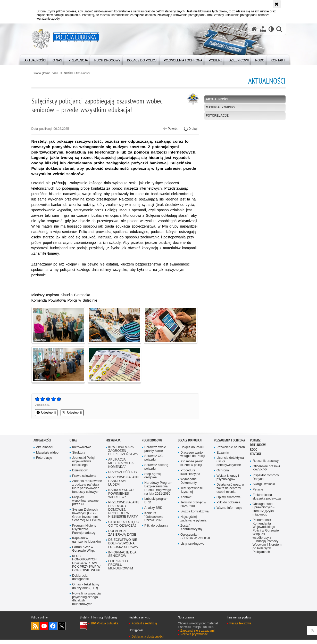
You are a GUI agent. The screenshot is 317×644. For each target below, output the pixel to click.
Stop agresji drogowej (153, 476)
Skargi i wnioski (264, 484)
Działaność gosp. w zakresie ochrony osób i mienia (231, 488)
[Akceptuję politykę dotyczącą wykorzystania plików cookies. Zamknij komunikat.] (277, 4)
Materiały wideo (220, 108)
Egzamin (223, 452)
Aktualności (85, 73)
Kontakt (186, 497)
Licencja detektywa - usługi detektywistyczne (231, 461)
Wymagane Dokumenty (189, 481)
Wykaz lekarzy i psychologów (228, 477)
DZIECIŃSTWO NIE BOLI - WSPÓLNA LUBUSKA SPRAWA (123, 544)
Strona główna (44, 73)
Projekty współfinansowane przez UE (85, 505)
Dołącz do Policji (190, 440)
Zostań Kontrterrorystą (191, 528)
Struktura (79, 452)
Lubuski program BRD (156, 501)
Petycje (258, 490)
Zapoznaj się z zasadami (197, 635)
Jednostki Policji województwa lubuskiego (84, 461)
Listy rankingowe (193, 544)
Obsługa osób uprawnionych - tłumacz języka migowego (264, 509)
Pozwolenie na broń (231, 447)
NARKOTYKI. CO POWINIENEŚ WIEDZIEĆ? (121, 494)
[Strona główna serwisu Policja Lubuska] (254, 29)
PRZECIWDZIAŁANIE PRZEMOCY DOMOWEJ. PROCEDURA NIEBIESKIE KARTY (123, 510)
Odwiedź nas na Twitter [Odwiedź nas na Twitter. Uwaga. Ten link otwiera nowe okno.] (62, 630)
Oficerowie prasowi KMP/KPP (266, 468)
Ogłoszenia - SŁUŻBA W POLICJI (195, 537)
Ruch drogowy (152, 440)
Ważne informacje (230, 508)
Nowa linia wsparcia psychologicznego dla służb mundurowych (87, 603)
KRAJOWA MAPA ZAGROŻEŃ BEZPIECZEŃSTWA (123, 451)
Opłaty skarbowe (229, 497)
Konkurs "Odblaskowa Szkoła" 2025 (154, 517)
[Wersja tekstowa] (271, 29)
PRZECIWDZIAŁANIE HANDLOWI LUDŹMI (123, 481)
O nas (73, 440)
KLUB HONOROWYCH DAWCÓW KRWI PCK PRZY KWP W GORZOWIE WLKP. (86, 567)
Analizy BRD (153, 508)
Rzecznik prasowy (266, 461)
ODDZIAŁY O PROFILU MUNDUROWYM (121, 565)
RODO (254, 449)
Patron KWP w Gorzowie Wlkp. (84, 553)
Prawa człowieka (84, 476)
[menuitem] (35, 59)
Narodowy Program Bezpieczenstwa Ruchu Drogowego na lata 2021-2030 (158, 488)
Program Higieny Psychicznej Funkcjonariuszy (84, 533)
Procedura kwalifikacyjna (190, 472)
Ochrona (223, 470)
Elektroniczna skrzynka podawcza (267, 497)
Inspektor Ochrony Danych (266, 477)
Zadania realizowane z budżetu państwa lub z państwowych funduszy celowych (87, 488)
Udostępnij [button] (48, 413)
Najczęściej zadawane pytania (194, 519)
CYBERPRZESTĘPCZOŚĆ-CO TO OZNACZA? (123, 524)
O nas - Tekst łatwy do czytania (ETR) (86, 591)
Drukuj (190, 128)
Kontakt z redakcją (144, 628)
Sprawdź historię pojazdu (156, 467)
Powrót (170, 128)
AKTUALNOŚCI (65, 73)
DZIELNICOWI (258, 445)
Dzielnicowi (80, 470)
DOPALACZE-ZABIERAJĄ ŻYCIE (122, 533)
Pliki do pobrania (156, 526)
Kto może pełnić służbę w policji (192, 463)
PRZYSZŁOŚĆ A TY (123, 472)
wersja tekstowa (240, 628)
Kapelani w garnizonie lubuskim (87, 544)
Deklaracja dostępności (81, 582)
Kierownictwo (82, 447)
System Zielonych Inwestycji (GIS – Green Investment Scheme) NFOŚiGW (87, 519)
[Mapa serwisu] (263, 29)
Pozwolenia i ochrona (230, 440)
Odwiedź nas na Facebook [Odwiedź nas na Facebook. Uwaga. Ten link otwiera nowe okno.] (53, 630)
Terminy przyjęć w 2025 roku (193, 505)
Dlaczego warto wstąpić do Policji (193, 454)
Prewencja (113, 440)
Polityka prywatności (194, 639)
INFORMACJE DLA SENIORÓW (122, 555)
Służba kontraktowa (195, 512)
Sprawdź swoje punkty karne (155, 449)
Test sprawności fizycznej (192, 490)
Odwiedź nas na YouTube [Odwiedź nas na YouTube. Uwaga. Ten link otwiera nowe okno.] (44, 630)
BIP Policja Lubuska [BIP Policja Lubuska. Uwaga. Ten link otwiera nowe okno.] (105, 628)
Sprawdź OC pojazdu (154, 458)
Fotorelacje (217, 116)
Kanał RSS (35, 630)
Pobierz (255, 440)
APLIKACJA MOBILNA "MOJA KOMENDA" (121, 463)
